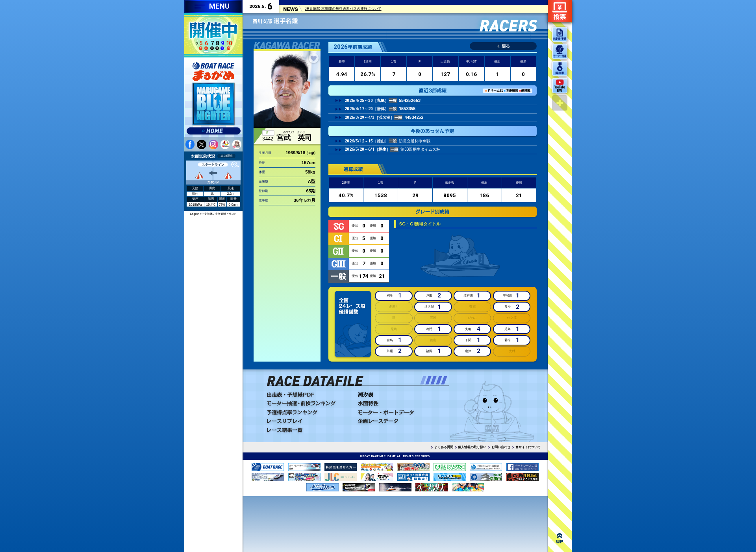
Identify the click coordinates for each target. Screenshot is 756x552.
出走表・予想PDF (310, 395)
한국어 (233, 214)
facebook (190, 144)
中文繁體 (220, 214)
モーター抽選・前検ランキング (310, 403)
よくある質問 (444, 447)
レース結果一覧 (310, 430)
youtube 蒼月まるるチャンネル (237, 144)
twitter (202, 144)
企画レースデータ (401, 421)
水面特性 (401, 403)
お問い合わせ (501, 447)
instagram (213, 144)
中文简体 (207, 214)
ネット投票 (560, 11)
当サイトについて (528, 447)
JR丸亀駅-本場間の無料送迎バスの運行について (343, 10)
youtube (225, 144)
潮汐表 (401, 395)
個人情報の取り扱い (472, 447)
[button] (423, 380)
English (195, 214)
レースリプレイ (310, 421)
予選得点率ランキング (310, 412)
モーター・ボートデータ (401, 412)
